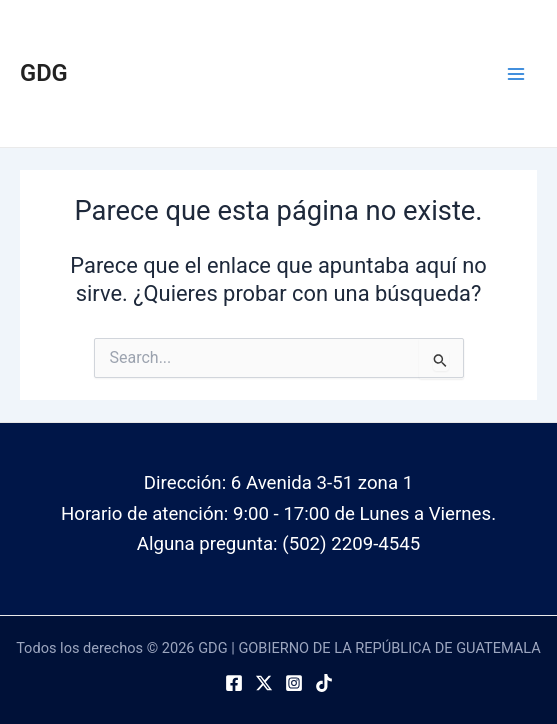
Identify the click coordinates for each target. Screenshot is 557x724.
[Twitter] (264, 683)
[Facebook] (234, 683)
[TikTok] (324, 683)
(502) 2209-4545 (351, 544)
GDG (44, 73)
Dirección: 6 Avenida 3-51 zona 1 (278, 483)
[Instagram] (294, 683)
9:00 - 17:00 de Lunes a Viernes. (364, 514)
